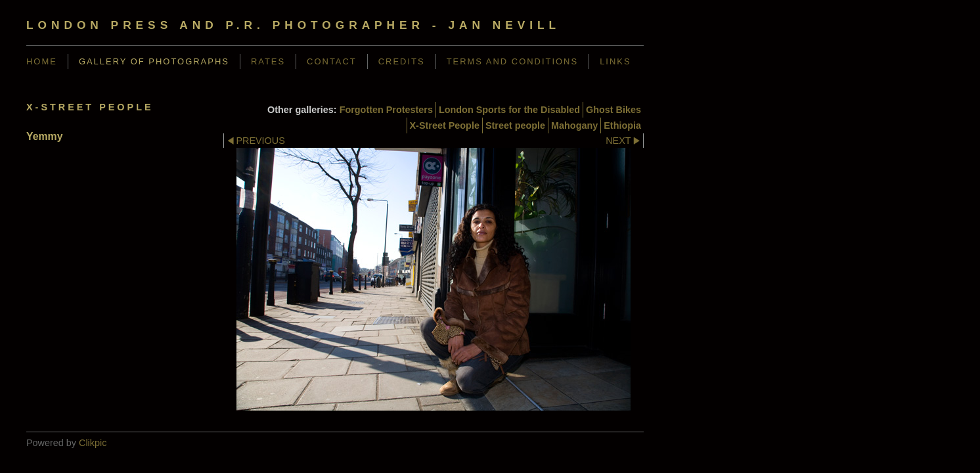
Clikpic (93, 443)
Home (42, 61)
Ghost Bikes (613, 110)
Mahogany (574, 125)
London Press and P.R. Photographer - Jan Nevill (293, 25)
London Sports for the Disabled (509, 110)
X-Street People (445, 125)
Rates (268, 61)
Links (615, 61)
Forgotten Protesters (386, 110)
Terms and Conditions (513, 61)
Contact (332, 61)
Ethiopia (622, 125)
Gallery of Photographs (154, 61)
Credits (402, 61)
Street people (515, 125)
